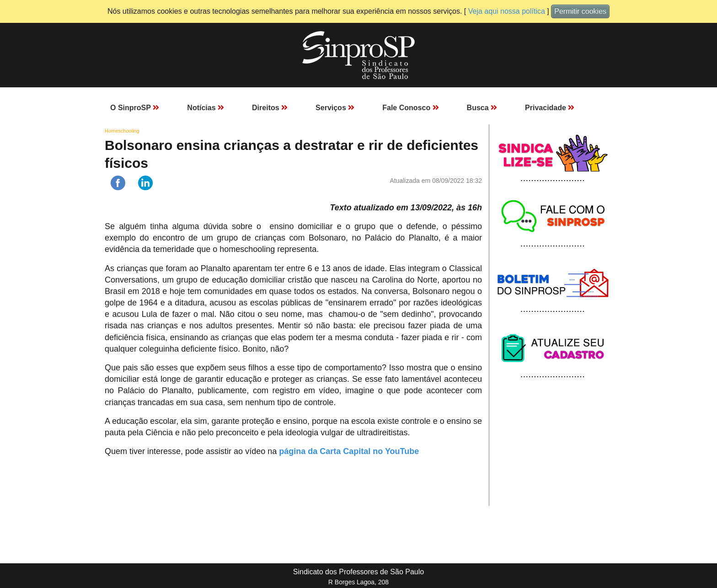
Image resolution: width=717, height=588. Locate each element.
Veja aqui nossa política (507, 11)
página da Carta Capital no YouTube (349, 451)
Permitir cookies (580, 11)
